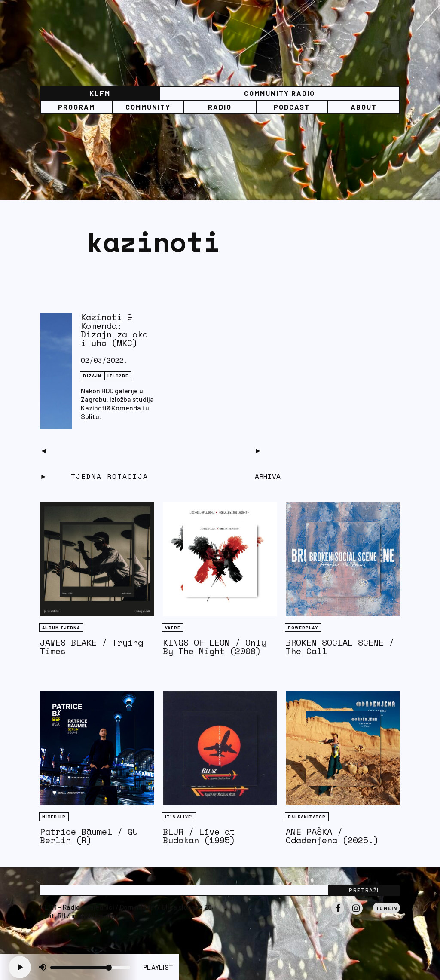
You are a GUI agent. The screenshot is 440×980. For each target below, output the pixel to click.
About (364, 107)
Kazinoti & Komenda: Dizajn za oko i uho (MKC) (114, 330)
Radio (220, 107)
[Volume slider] (90, 968)
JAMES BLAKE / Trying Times (92, 647)
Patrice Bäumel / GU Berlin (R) (89, 836)
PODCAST (292, 107)
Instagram (356, 914)
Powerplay (303, 628)
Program (76, 107)
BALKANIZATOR (307, 817)
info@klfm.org (93, 915)
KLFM (100, 93)
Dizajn (92, 376)
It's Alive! (179, 817)
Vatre (173, 628)
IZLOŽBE (118, 376)
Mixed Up (54, 817)
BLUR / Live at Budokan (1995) (199, 836)
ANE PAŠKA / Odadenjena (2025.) (332, 836)
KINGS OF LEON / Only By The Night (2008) (214, 647)
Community (148, 107)
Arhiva (268, 476)
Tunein (387, 908)
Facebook (338, 914)
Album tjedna (61, 628)
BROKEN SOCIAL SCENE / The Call (340, 647)
